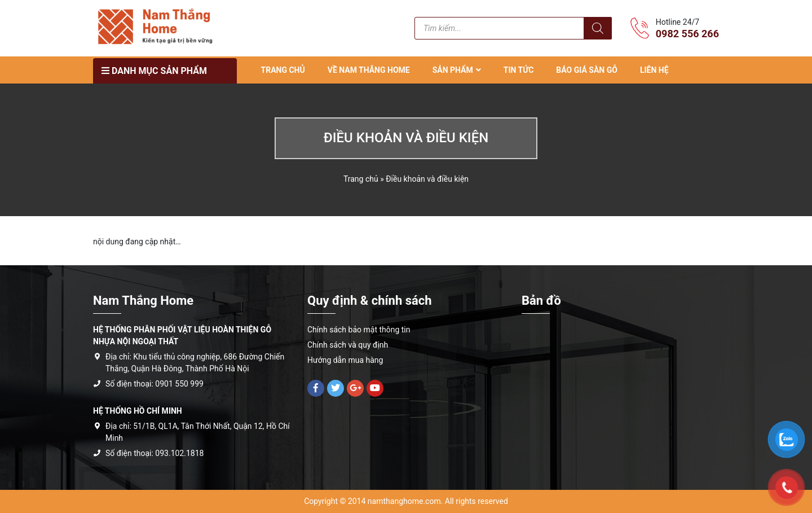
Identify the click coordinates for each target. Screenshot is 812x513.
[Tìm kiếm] (598, 28)
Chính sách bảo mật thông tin (359, 330)
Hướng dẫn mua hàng (345, 360)
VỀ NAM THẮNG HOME (369, 70)
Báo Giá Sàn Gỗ (587, 70)
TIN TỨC (519, 70)
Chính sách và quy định (348, 345)
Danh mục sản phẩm (154, 71)
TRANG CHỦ (283, 70)
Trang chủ (361, 179)
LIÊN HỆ (654, 70)
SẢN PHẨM (453, 70)
